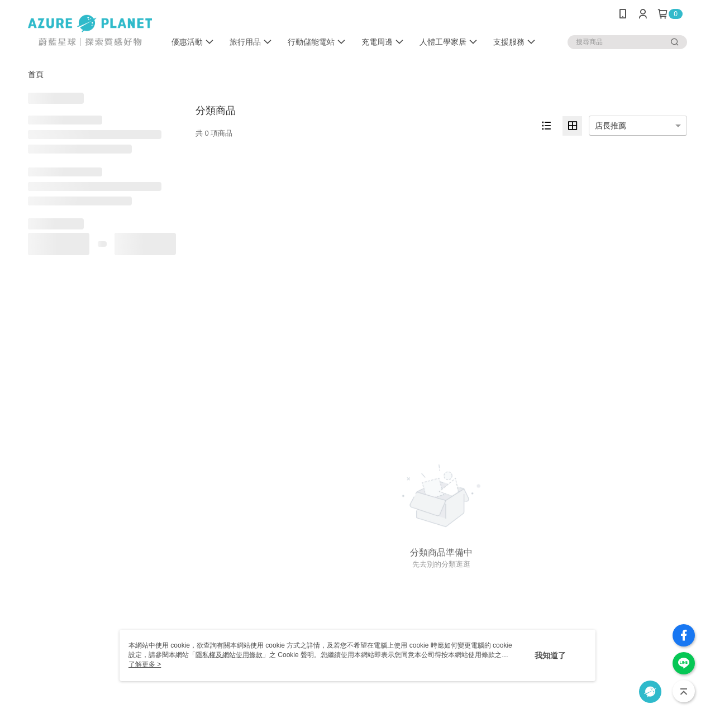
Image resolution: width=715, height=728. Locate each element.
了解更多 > (145, 664)
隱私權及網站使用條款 (229, 655)
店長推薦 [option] (611, 126)
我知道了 (550, 655)
